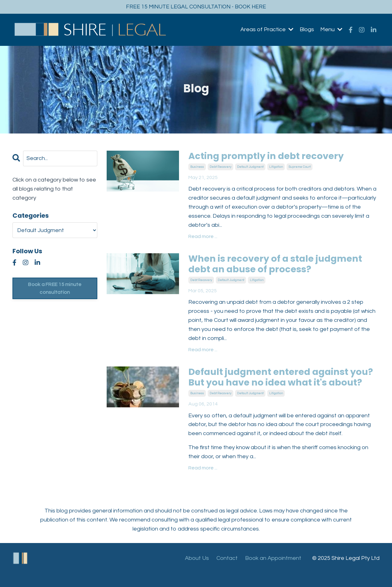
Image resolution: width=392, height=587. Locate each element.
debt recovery (220, 167)
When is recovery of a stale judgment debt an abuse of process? (278, 265)
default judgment (250, 167)
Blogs (307, 30)
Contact (227, 571)
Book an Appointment (273, 571)
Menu (331, 30)
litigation (276, 167)
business (197, 167)
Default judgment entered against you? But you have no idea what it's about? (273, 384)
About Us (197, 571)
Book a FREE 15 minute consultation (55, 289)
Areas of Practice (267, 30)
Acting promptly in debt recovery (269, 157)
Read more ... (203, 237)
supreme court (300, 167)
